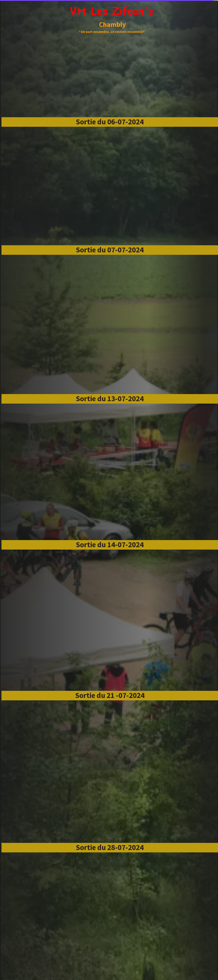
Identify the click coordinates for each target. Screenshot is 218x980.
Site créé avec (110, 977)
